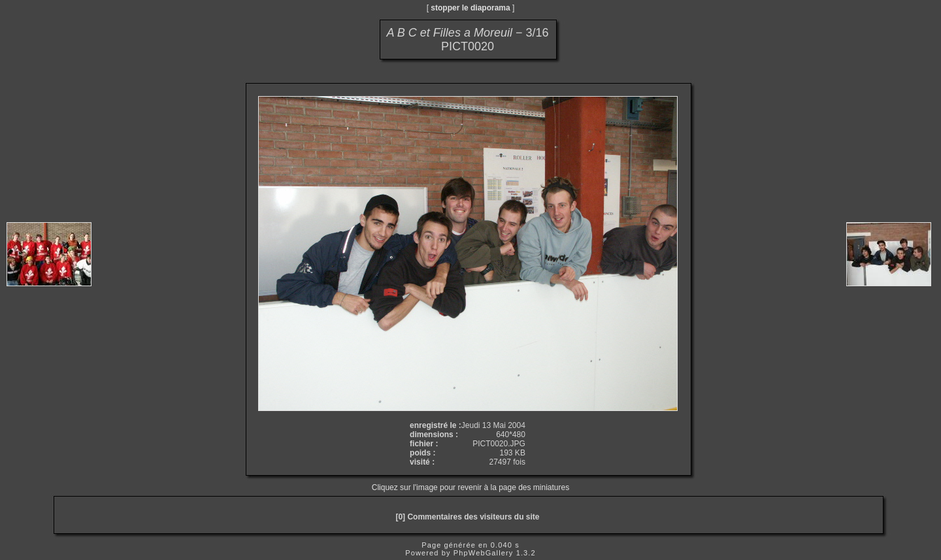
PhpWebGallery (484, 553)
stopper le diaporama (470, 8)
